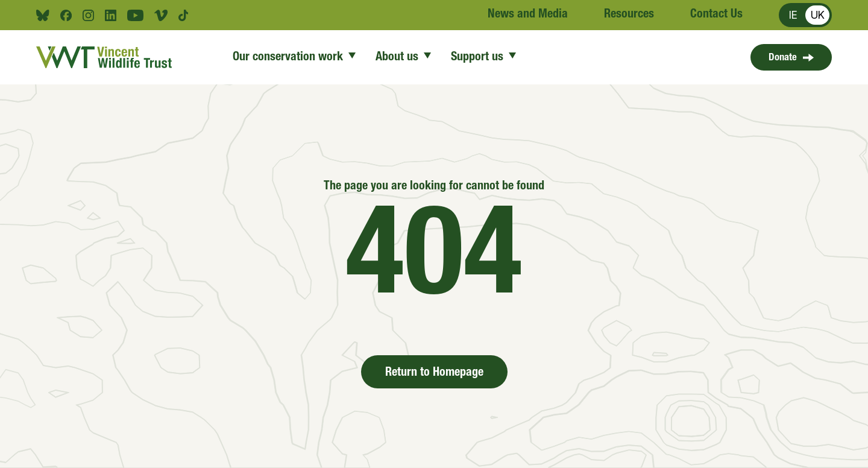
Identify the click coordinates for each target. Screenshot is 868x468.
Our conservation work (294, 58)
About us (404, 58)
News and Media (528, 15)
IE (793, 15)
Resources (629, 15)
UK (818, 15)
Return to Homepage (434, 373)
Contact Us (716, 15)
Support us (484, 58)
